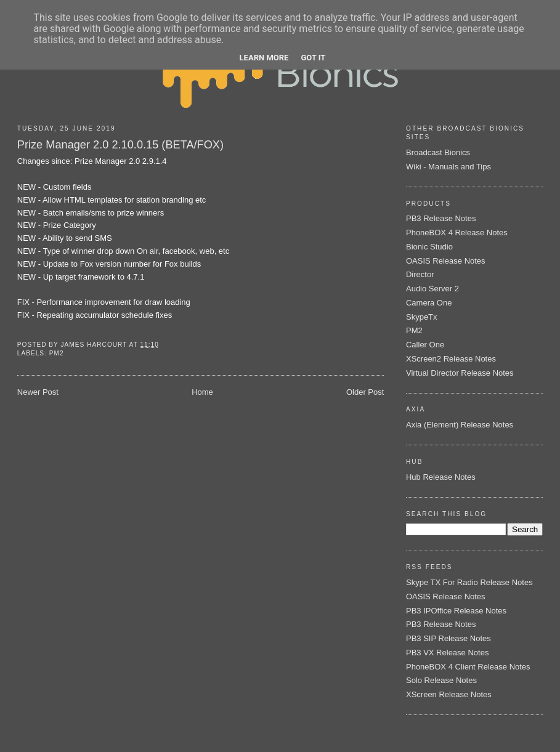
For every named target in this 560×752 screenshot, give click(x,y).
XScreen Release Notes (449, 694)
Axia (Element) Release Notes (460, 425)
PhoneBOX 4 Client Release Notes (468, 667)
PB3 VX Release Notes (447, 653)
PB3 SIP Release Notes (448, 638)
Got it (313, 58)
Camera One (429, 303)
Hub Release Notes (441, 477)
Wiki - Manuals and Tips (448, 167)
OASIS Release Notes (446, 261)
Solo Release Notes (441, 680)
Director (420, 274)
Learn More (264, 58)
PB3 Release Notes (441, 218)
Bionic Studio (429, 247)
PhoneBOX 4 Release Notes (457, 232)
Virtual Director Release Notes (460, 373)
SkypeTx (422, 317)
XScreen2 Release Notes (451, 359)
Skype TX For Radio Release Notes (469, 582)
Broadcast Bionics (438, 152)
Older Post (365, 392)
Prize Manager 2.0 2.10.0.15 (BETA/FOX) (120, 145)
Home (202, 392)
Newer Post (38, 392)
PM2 (57, 353)
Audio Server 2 (432, 289)
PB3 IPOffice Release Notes (456, 611)
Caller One (425, 345)
